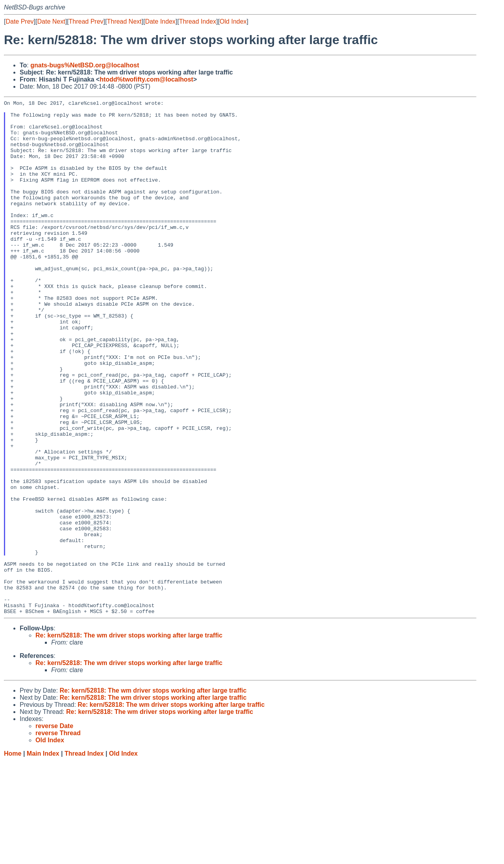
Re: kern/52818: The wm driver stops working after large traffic (129, 738)
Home (13, 856)
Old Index (233, 21)
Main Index (43, 856)
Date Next (51, 21)
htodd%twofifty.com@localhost (146, 79)
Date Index (160, 21)
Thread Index (198, 21)
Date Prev (19, 21)
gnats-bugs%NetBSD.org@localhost (85, 65)
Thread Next (124, 21)
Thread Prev (86, 21)
